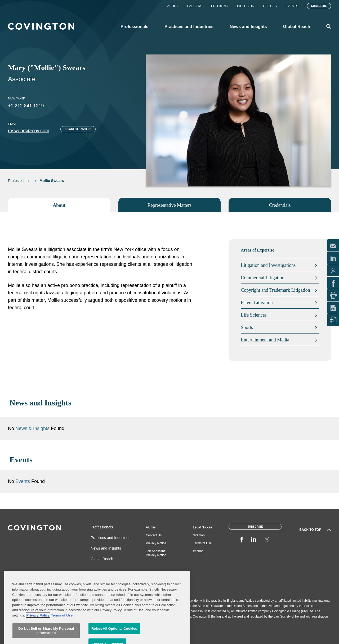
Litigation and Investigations (268, 265)
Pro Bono (220, 6)
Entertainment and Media (265, 340)
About (173, 6)
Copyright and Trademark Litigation (275, 290)
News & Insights (109, 432)
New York (17, 98)
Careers (195, 6)
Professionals (19, 181)
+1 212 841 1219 (26, 106)
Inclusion (246, 6)
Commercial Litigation (262, 278)
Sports (247, 327)
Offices (270, 6)
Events (292, 6)
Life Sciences (254, 315)
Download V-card (78, 129)
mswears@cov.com (29, 131)
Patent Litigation (257, 303)
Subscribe (319, 6)
